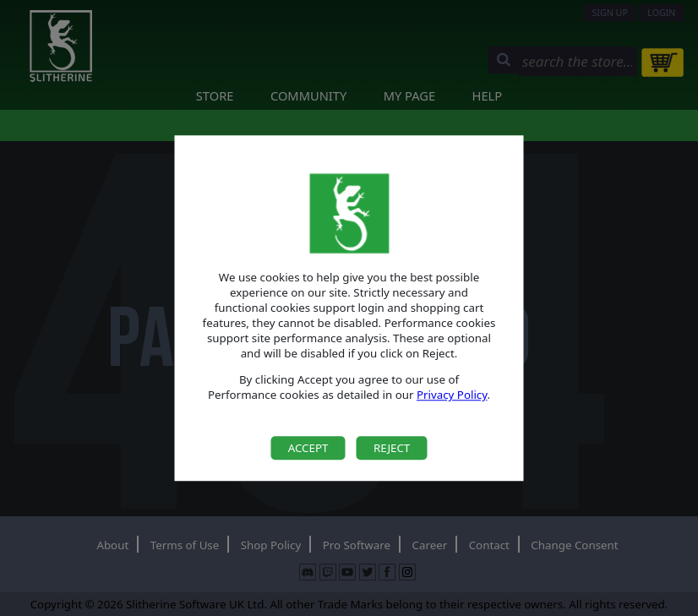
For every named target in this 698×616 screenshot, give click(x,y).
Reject (392, 448)
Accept (308, 448)
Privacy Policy (452, 395)
